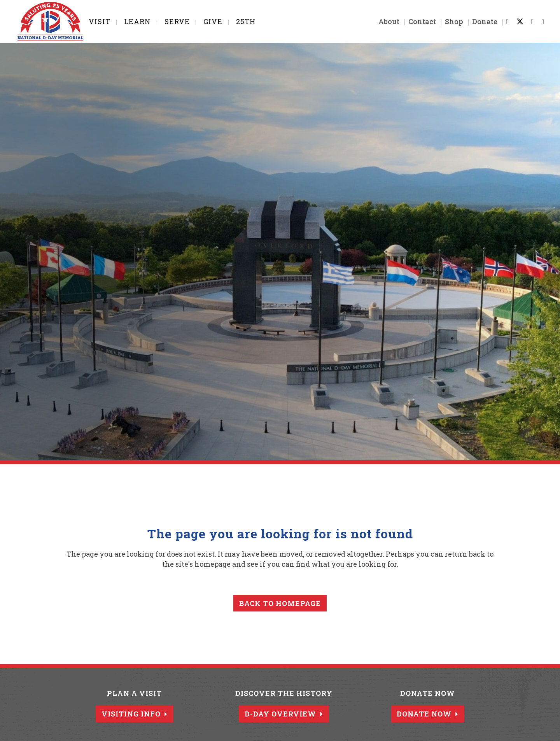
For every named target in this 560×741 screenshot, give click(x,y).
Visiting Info (134, 714)
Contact (417, 21)
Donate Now (427, 714)
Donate (480, 21)
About (384, 21)
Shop (449, 21)
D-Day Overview (284, 714)
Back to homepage (280, 603)
